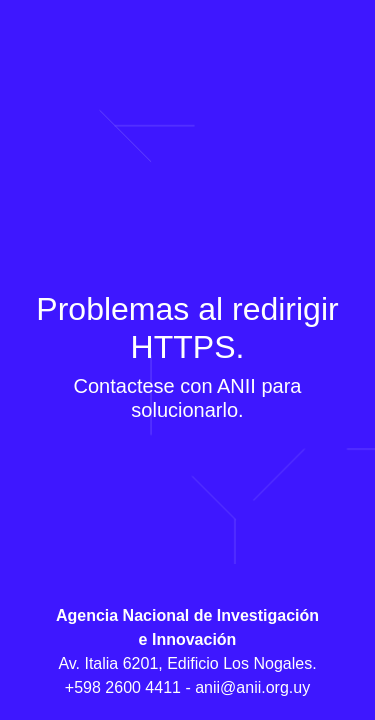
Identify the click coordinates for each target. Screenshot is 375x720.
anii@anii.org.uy (252, 687)
